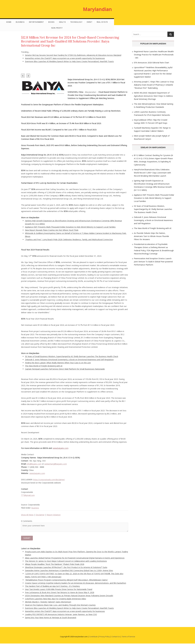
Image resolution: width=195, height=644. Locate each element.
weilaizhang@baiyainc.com (56, 464)
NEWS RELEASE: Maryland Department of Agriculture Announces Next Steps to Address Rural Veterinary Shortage (153, 96)
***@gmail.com (28, 495)
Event (122, 22)
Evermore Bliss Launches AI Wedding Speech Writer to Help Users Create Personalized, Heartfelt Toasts (69, 61)
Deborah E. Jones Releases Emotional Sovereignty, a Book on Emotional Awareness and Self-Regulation (69, 360)
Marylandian (97, 9)
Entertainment (69, 22)
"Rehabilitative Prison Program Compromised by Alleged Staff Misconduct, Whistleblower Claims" (67, 580)
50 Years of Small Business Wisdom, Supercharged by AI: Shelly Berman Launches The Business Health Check (72, 356)
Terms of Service (128, 637)
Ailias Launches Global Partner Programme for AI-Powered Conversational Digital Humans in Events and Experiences (75, 558)
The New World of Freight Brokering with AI (44, 366)
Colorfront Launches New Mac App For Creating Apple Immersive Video (56, 599)
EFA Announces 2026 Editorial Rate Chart (152, 63)
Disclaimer (40, 515)
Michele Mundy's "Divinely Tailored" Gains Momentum (48, 602)
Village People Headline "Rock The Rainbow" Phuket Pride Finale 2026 (55, 565)
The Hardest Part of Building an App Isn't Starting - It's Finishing (52, 587)
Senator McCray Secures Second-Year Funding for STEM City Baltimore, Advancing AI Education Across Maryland (73, 55)
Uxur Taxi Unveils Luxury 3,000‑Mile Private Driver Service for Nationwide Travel (59, 590)
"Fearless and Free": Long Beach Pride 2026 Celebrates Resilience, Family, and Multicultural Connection (69, 239)
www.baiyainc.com (37, 473)
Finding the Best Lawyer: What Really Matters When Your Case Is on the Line (58, 363)
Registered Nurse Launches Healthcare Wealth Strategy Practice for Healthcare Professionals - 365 (154, 55)
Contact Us (116, 637)
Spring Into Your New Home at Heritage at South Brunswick (51, 618)
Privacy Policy (105, 637)
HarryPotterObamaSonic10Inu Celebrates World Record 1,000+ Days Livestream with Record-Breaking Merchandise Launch (152, 173)
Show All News (27, 515)
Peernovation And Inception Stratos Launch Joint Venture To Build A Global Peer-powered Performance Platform (153, 262)
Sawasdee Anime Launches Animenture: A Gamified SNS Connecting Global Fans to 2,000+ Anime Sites (69, 571)
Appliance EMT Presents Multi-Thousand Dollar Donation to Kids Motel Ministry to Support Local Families (70, 227)
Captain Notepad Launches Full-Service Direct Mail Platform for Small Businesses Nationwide (65, 369)
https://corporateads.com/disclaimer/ (49, 480)
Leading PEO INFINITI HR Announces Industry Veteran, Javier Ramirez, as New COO (61, 615)
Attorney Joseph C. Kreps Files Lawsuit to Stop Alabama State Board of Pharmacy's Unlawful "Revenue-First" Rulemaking (154, 85)
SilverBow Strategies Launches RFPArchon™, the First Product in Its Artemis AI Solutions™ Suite (66, 568)
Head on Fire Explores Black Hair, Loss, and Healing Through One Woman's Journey (60, 605)
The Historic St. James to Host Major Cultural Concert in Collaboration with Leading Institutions (66, 562)
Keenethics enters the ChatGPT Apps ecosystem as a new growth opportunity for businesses (65, 58)
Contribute (93, 637)
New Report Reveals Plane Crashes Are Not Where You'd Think (52, 230)
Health (95, 22)
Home (41, 22)
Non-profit (151, 22)
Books (84, 22)
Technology (109, 22)
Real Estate (135, 22)
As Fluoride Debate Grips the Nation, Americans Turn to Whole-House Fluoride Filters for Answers (151, 236)
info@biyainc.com (34, 464)
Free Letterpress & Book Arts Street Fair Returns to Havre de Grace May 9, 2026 (60, 593)
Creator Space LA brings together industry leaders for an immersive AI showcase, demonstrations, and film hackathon (76, 584)
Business (53, 22)
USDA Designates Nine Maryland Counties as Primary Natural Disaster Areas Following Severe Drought (69, 596)
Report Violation (54, 515)
